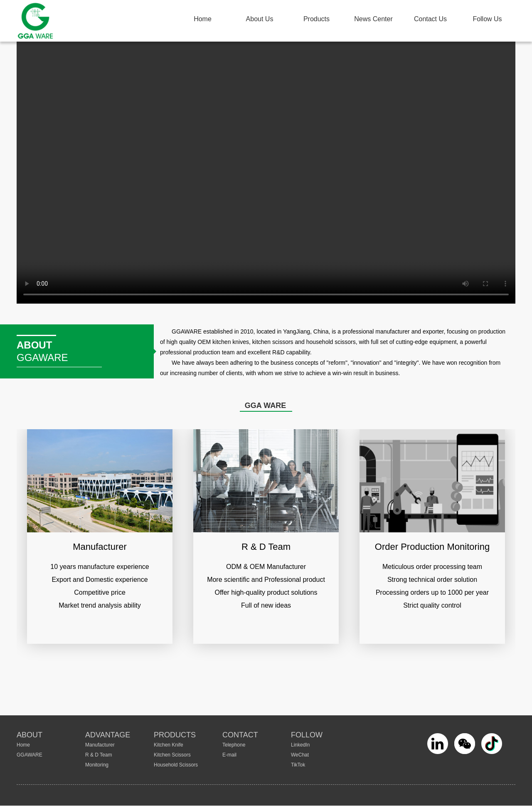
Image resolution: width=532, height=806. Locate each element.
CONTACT (240, 735)
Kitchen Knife (169, 745)
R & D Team (99, 755)
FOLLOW (307, 735)
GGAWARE (30, 755)
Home (23, 745)
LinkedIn (300, 745)
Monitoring (97, 765)
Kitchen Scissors (172, 755)
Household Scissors (176, 765)
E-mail (229, 755)
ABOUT (30, 735)
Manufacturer (100, 745)
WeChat (300, 755)
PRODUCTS (175, 735)
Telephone (234, 745)
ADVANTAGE (108, 735)
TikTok (298, 765)
